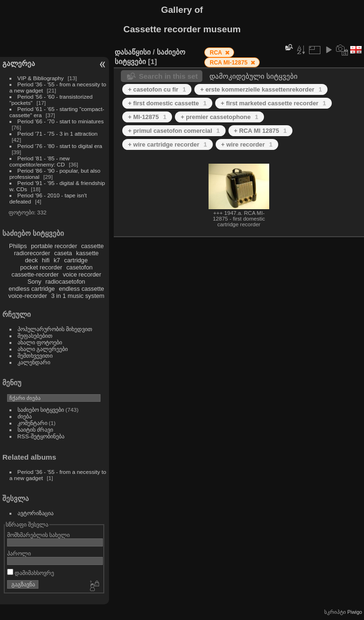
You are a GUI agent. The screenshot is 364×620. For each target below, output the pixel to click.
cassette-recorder (35, 274)
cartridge (76, 260)
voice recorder (82, 274)
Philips (18, 246)
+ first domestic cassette (167, 103)
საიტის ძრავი (35, 430)
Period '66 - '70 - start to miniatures (61, 121)
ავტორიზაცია (36, 513)
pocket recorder (41, 267)
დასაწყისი (133, 52)
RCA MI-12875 (229, 63)
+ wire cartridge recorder (168, 144)
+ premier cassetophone (219, 117)
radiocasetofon (65, 282)
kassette (88, 253)
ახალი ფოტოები (40, 342)
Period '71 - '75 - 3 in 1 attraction (58, 134)
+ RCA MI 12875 (260, 131)
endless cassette (81, 289)
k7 (57, 260)
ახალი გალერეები (43, 349)
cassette (92, 246)
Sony (34, 282)
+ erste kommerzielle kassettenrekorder (261, 89)
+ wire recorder (247, 144)
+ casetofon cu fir (157, 89)
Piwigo (355, 612)
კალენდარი (34, 362)
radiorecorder (32, 253)
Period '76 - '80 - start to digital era (60, 146)
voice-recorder (28, 296)
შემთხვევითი (35, 356)
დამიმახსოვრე (31, 573)
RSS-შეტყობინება (41, 436)
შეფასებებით (35, 336)
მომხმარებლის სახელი (38, 535)
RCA (216, 53)
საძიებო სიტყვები (41, 410)
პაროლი (19, 553)
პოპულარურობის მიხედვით (55, 329)
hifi (45, 260)
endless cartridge (32, 289)
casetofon (80, 267)
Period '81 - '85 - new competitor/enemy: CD (40, 161)
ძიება (25, 416)
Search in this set (168, 76)
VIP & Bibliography (41, 78)
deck (32, 260)
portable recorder (54, 246)
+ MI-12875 (147, 117)
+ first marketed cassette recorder (273, 103)
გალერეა (19, 63)
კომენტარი (32, 423)
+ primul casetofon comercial (174, 131)
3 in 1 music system (78, 296)
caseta (63, 253)
